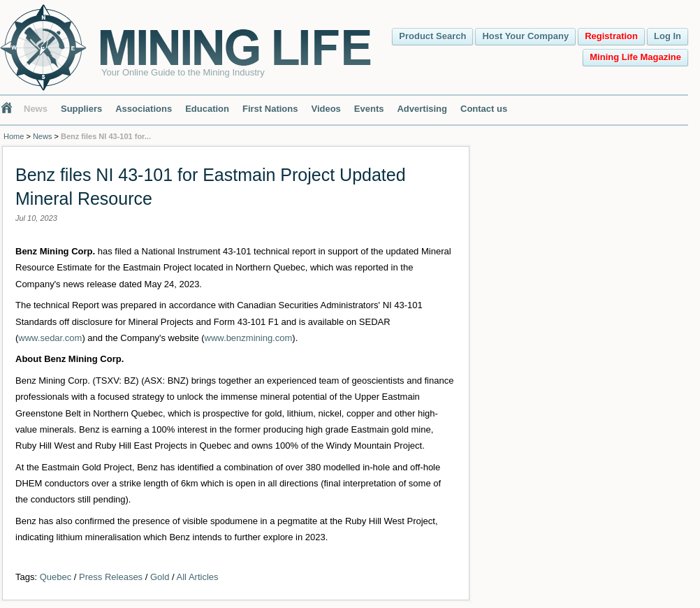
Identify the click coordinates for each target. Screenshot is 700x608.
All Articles (198, 577)
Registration (611, 36)
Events (369, 109)
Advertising (422, 109)
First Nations (270, 109)
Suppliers (81, 109)
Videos (326, 109)
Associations (144, 109)
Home (14, 136)
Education (207, 109)
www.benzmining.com (249, 338)
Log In (668, 36)
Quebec (56, 577)
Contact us (484, 109)
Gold (160, 577)
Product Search (432, 36)
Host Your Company (525, 36)
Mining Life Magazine (635, 57)
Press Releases (111, 577)
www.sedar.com (50, 338)
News (36, 109)
